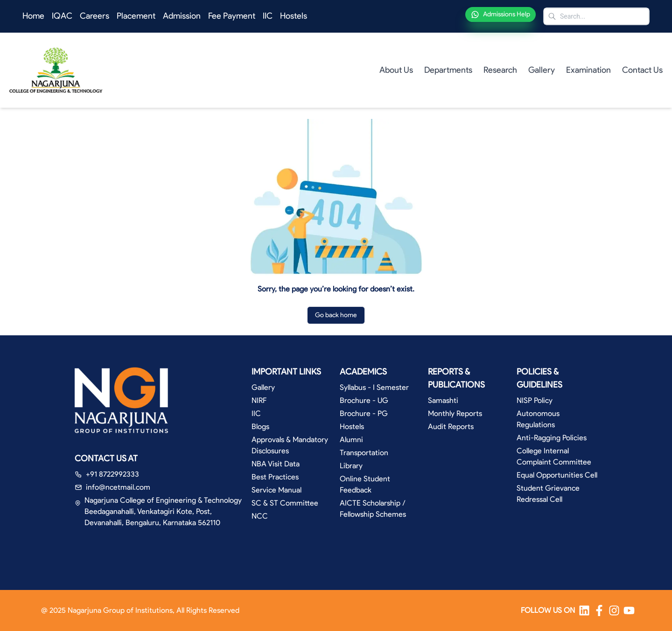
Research (500, 70)
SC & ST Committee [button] (285, 503)
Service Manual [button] (276, 490)
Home (33, 16)
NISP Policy (535, 400)
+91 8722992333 (112, 474)
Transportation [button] (364, 453)
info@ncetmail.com (118, 487)
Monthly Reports (455, 413)
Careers (94, 16)
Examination (588, 70)
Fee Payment (232, 16)
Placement (136, 16)
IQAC (62, 16)
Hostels (294, 16)
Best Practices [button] (275, 477)
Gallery (542, 70)
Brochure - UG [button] (364, 400)
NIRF (259, 400)
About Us (396, 70)
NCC (260, 516)
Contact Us (642, 70)
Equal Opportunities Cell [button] (557, 475)
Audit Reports (451, 426)
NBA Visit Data (276, 464)
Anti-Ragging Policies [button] (552, 438)
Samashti (443, 400)
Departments (448, 70)
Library (351, 466)
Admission (182, 16)
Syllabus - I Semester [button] (374, 387)
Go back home (336, 315)
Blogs (260, 426)
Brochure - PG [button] (364, 413)
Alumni (351, 440)
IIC (268, 16)
